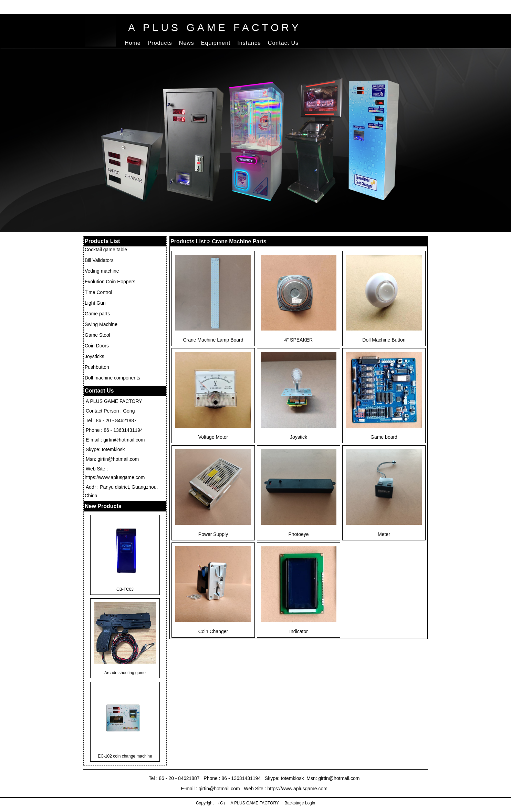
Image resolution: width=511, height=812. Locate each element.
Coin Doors (97, 346)
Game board (384, 437)
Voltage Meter (213, 437)
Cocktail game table (106, 250)
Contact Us (283, 43)
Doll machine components (112, 378)
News (187, 43)
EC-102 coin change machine (125, 756)
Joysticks (95, 356)
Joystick (299, 437)
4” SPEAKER (299, 340)
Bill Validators (99, 260)
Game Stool (97, 335)
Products (160, 43)
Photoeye (298, 534)
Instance (249, 43)
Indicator (299, 631)
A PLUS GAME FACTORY (215, 27)
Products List (102, 241)
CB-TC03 (125, 589)
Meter (384, 534)
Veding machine (102, 271)
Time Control (98, 292)
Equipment (216, 43)
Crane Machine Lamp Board (213, 340)
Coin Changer (213, 631)
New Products (103, 506)
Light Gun (95, 303)
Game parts (97, 314)
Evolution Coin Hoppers (110, 282)
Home (133, 43)
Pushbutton (97, 367)
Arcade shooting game (125, 673)
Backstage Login (299, 803)
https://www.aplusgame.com (115, 477)
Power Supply (213, 534)
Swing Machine (101, 324)
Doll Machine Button (384, 340)
